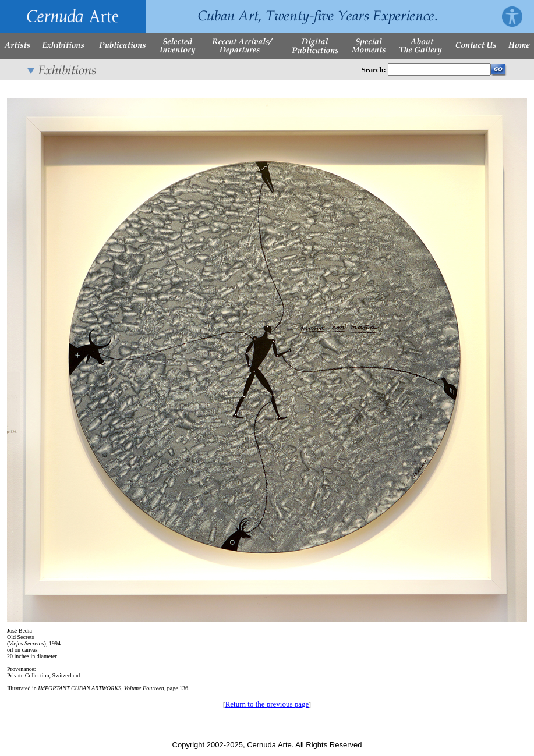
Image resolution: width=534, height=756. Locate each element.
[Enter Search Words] (439, 70)
